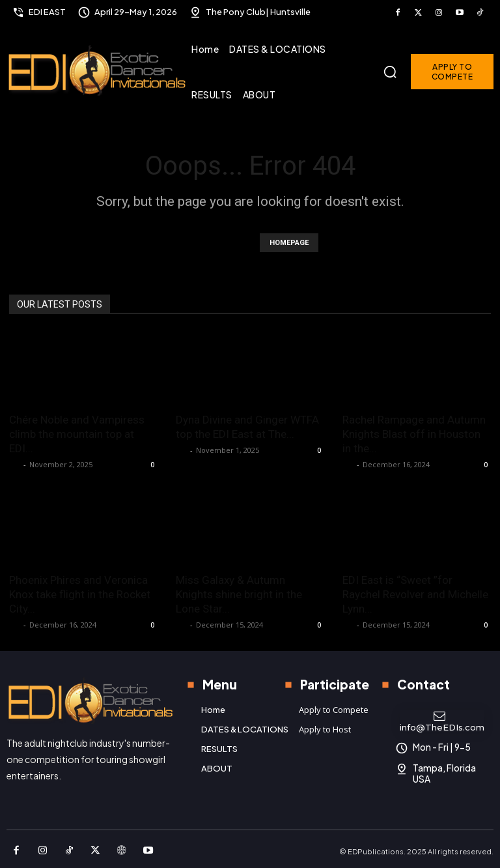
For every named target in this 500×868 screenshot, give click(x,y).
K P (15, 464)
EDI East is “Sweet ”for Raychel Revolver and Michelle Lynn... (415, 594)
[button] (390, 72)
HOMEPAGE (289, 243)
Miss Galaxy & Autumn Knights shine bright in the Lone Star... (239, 594)
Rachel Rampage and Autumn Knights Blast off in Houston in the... (414, 434)
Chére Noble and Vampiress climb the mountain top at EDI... (77, 434)
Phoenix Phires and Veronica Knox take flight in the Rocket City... (80, 594)
